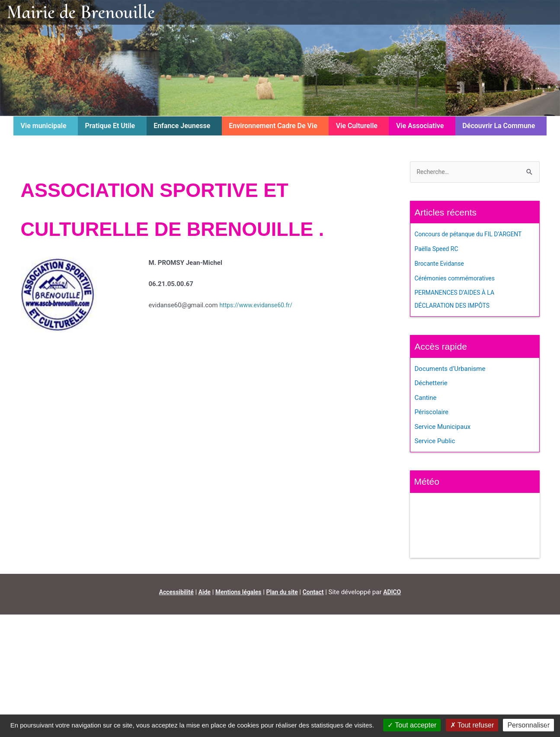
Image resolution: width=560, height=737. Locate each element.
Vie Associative (420, 126)
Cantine (426, 399)
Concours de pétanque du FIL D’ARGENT (473, 235)
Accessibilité (171, 593)
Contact (318, 593)
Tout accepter (412, 725)
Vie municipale (44, 126)
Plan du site (284, 593)
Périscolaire (432, 413)
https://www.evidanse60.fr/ (259, 305)
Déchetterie (431, 384)
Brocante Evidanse (442, 264)
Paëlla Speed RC (438, 250)
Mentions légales (238, 593)
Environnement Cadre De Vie (273, 126)
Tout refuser (472, 725)
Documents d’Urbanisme (450, 370)
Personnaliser (528, 725)
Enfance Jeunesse (182, 126)
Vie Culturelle (357, 126)
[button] (46, 126)
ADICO (398, 593)
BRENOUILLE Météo (475, 527)
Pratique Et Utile (110, 126)
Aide (201, 593)
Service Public (435, 442)
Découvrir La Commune (499, 126)
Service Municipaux (443, 428)
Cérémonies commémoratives (458, 279)
